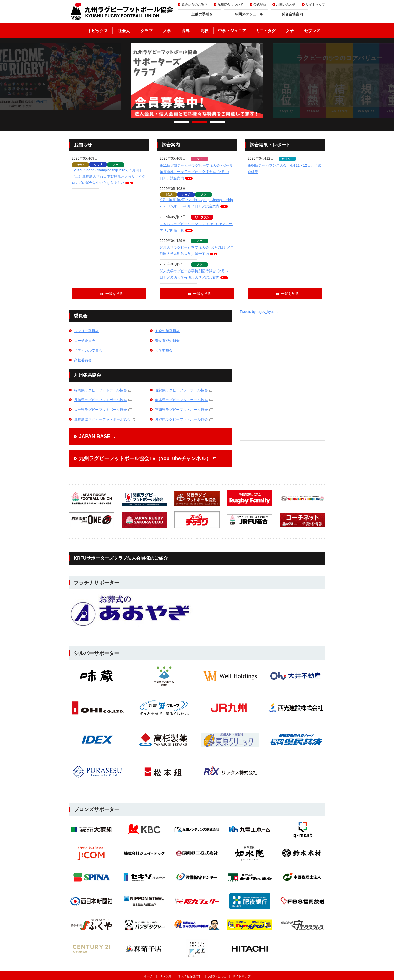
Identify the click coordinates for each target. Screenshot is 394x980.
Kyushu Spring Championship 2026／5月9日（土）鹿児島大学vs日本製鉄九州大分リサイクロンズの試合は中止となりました (109, 176)
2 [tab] (200, 122)
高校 (204, 31)
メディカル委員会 (88, 350)
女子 (290, 31)
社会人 (124, 31)
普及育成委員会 (167, 341)
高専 (186, 31)
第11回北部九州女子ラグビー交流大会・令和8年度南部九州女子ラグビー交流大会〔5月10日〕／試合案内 (196, 172)
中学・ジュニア (232, 31)
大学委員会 (164, 350)
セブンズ (312, 31)
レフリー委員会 (86, 331)
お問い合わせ (286, 4)
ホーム (76, 31)
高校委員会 (83, 360)
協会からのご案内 (194, 4)
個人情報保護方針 (190, 977)
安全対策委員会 (167, 331)
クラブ (146, 31)
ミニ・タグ (266, 31)
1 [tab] (182, 122)
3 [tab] (217, 122)
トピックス (98, 31)
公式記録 (260, 4)
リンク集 (165, 977)
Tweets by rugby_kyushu (259, 312)
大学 (167, 31)
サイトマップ (315, 4)
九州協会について (230, 4)
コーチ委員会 (85, 341)
